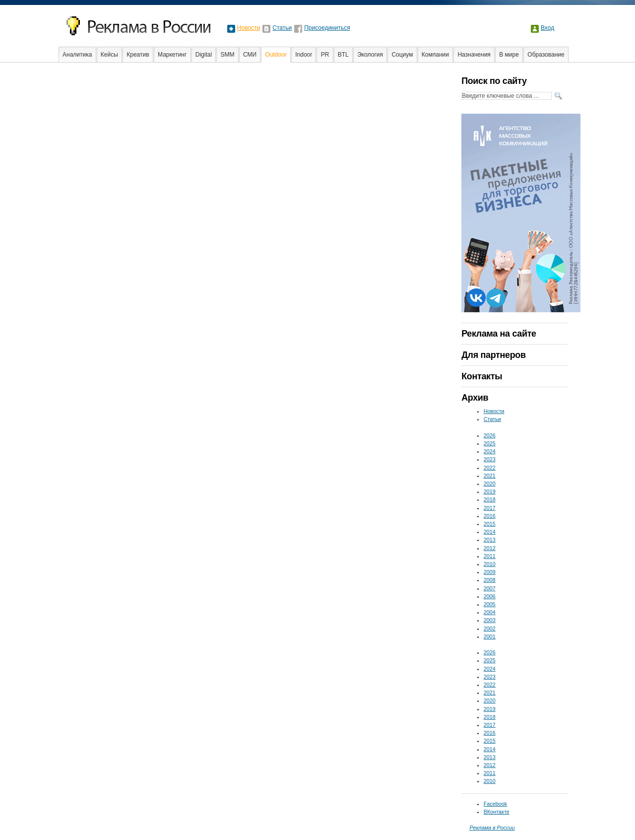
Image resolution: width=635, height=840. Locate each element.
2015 (490, 524)
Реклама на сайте (499, 334)
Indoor (304, 55)
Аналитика (77, 55)
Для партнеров (493, 355)
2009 (490, 572)
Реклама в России (492, 828)
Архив (475, 398)
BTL (343, 55)
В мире (509, 55)
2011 (490, 556)
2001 (490, 636)
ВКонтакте (497, 812)
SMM (228, 55)
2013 (490, 540)
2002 (490, 629)
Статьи (282, 28)
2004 (490, 612)
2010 (490, 564)
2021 (490, 476)
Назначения (474, 55)
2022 (490, 468)
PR (325, 55)
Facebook (495, 804)
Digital (204, 55)
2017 (490, 508)
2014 (490, 532)
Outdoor (276, 55)
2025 (490, 443)
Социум (402, 55)
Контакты (482, 376)
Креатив (138, 55)
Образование (546, 55)
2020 (490, 484)
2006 (490, 596)
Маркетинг (172, 55)
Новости (249, 28)
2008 (490, 580)
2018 (490, 499)
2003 (490, 620)
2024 (490, 451)
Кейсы (109, 55)
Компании (435, 55)
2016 (490, 516)
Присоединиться (327, 28)
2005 (490, 604)
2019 (490, 491)
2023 (490, 459)
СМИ (250, 55)
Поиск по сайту (494, 81)
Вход (547, 28)
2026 (490, 435)
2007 (490, 588)
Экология (370, 55)
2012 (490, 548)
